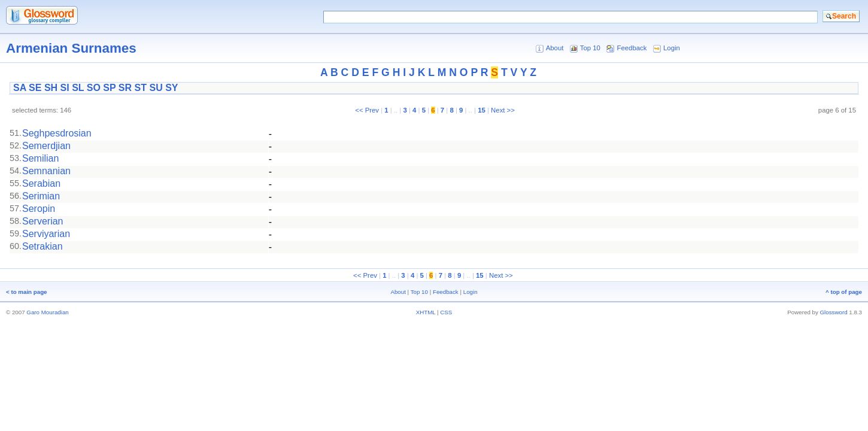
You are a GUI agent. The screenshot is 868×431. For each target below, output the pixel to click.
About (555, 48)
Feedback (632, 48)
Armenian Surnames (71, 48)
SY (172, 88)
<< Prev (367, 110)
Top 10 (590, 48)
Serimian (41, 196)
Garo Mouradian (47, 312)
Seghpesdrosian (57, 133)
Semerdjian (46, 146)
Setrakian (43, 246)
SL (78, 88)
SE (35, 88)
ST (141, 88)
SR (125, 88)
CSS (446, 312)
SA (20, 88)
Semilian (40, 158)
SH (51, 88)
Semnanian (46, 171)
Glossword (834, 312)
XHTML (426, 312)
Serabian (41, 183)
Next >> (503, 110)
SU (156, 88)
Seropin (39, 209)
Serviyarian (46, 234)
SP (109, 88)
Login (672, 48)
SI (65, 88)
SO (94, 88)
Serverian (43, 221)
